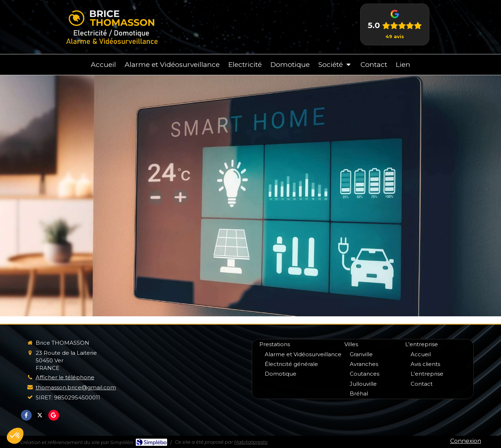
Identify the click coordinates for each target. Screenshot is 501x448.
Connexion (466, 441)
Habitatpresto (251, 442)
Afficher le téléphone (65, 377)
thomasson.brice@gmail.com (76, 387)
